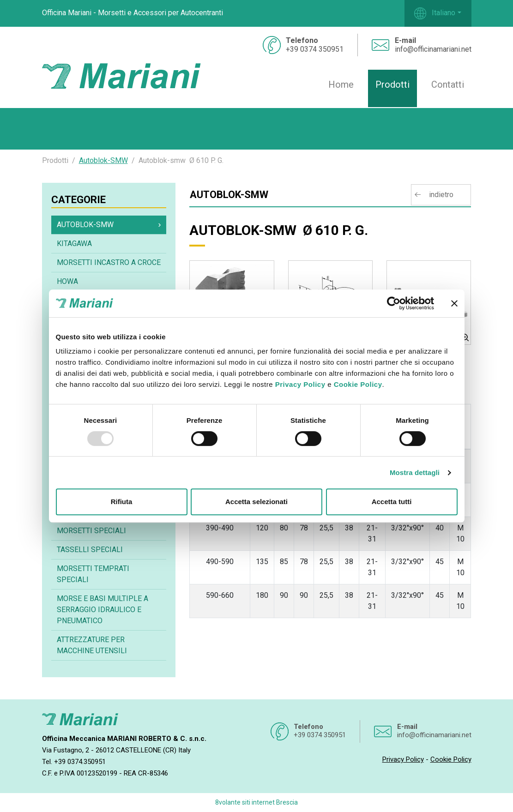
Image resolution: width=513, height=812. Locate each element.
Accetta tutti (392, 502)
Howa (67, 281)
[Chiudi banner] (454, 303)
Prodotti (392, 84)
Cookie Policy (358, 384)
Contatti (448, 84)
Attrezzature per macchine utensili (92, 645)
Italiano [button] (435, 13)
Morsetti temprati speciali (93, 574)
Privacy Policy (300, 384)
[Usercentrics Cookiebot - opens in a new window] (394, 303)
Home (341, 84)
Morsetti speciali (91, 531)
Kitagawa (74, 244)
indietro (441, 195)
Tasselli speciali (90, 550)
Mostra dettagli (415, 472)
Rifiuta (122, 502)
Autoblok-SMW (103, 160)
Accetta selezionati (256, 502)
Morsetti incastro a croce (109, 262)
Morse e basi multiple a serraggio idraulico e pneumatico (103, 610)
